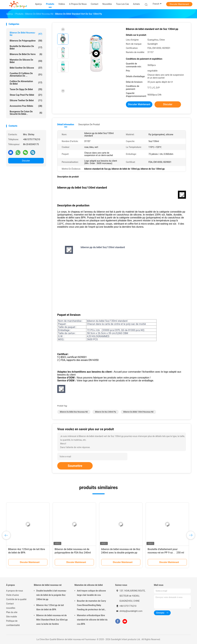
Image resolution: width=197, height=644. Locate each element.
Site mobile (12, 617)
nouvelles (11, 608)
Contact (10, 604)
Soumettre (75, 466)
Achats (137, 4)
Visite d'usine (12, 595)
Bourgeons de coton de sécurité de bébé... (26, 113)
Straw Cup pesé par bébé (26, 95)
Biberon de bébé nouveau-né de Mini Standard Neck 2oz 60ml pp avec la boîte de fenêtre (52, 620)
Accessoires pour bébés (26, 106)
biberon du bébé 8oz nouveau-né (74, 412)
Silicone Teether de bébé (26, 100)
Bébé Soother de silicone (26, 68)
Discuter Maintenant (179, 4)
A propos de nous (15, 591)
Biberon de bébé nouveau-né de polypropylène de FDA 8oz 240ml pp (73, 553)
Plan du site (12, 612)
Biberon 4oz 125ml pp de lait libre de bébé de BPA (50, 607)
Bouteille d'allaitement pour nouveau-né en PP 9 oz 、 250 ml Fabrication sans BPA (166, 553)
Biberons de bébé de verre (26, 54)
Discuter (26, 161)
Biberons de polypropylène (26, 41)
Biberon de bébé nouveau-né (26, 34)
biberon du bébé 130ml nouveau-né (138, 412)
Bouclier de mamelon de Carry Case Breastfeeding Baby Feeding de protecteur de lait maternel (91, 606)
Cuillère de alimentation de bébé (26, 83)
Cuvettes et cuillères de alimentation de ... (26, 75)
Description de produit (89, 124)
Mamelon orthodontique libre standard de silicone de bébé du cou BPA (92, 620)
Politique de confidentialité (13, 623)
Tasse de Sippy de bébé (26, 89)
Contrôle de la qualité (16, 599)
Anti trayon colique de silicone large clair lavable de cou (91, 593)
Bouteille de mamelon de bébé (26, 47)
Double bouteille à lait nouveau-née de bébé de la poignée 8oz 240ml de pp (51, 595)
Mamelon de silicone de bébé (26, 61)
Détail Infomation (66, 124)
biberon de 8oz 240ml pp (106, 412)
